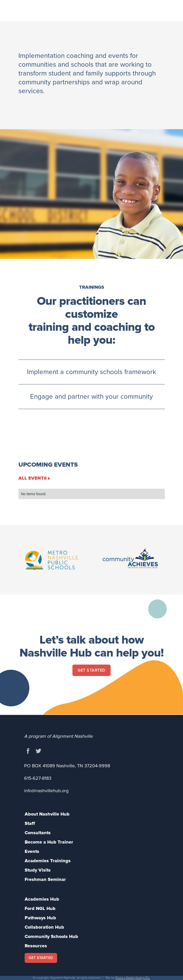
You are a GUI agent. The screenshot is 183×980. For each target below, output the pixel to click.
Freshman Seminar (45, 879)
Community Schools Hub (51, 936)
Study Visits (38, 870)
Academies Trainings (48, 861)
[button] (165, 11)
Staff (30, 823)
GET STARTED (41, 958)
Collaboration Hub (44, 927)
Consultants (38, 833)
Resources (36, 946)
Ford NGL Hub (40, 908)
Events (32, 851)
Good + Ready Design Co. (133, 978)
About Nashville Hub (47, 814)
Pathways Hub (40, 918)
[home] (56, 7)
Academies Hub (42, 899)
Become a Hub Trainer (49, 842)
